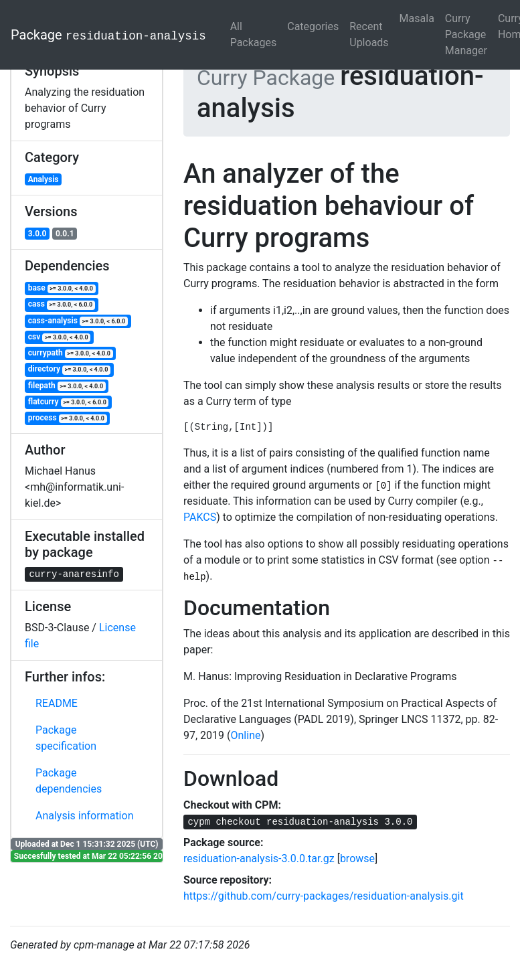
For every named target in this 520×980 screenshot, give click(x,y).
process (68, 418)
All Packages (254, 34)
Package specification (66, 738)
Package (108, 35)
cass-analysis (78, 321)
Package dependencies (69, 781)
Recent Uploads (369, 34)
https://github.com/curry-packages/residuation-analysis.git (324, 896)
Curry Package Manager (466, 34)
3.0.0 (37, 234)
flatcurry (69, 402)
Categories (313, 26)
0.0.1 (65, 234)
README (57, 703)
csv (59, 337)
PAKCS (200, 517)
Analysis (44, 179)
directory (69, 369)
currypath (71, 353)
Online (246, 735)
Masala (417, 18)
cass (62, 304)
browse (357, 859)
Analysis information (84, 816)
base (62, 288)
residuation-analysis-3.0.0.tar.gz (259, 859)
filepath (67, 386)
